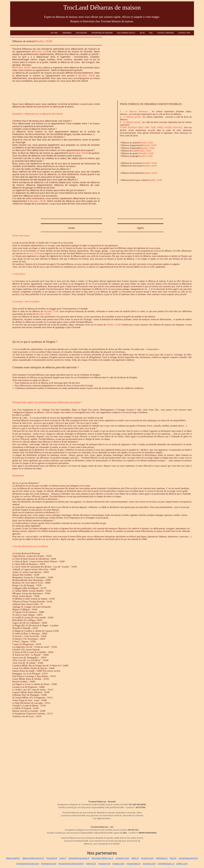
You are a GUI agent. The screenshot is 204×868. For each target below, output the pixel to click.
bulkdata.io (162, 858)
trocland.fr (52, 858)
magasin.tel (104, 864)
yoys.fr (63, 858)
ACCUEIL (54, 33)
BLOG (142, 33)
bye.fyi (173, 858)
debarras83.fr (13, 858)
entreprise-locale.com (28, 864)
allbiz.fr (135, 858)
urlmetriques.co (166, 864)
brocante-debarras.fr (102, 858)
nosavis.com (149, 864)
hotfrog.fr (91, 864)
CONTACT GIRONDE (165, 33)
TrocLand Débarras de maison (102, 7)
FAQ (151, 33)
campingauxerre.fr (188, 858)
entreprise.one (49, 864)
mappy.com (118, 864)
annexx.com (147, 858)
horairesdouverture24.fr (71, 864)
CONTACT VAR (184, 33)
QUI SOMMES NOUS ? (126, 33)
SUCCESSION (81, 33)
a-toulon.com (122, 858)
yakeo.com (182, 864)
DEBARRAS (67, 33)
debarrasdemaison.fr (33, 858)
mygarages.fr (134, 864)
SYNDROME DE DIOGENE (102, 33)
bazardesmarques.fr (79, 858)
